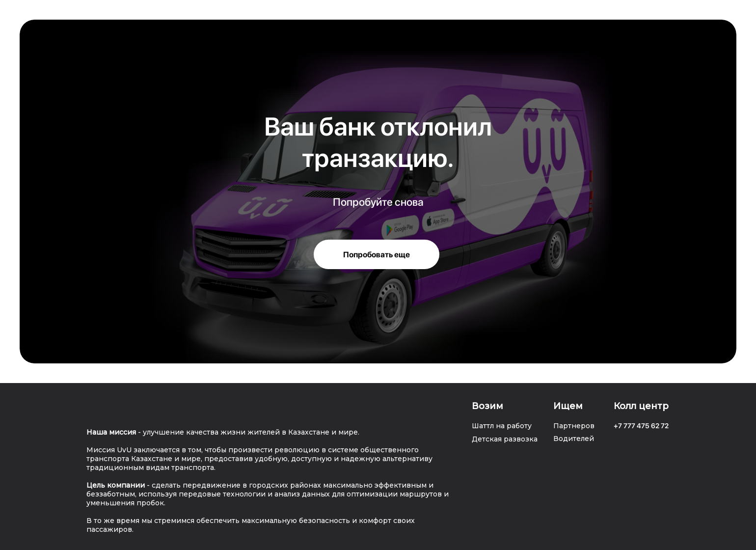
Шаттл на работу (502, 426)
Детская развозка (505, 439)
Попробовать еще (377, 255)
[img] (101, 408)
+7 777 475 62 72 (641, 426)
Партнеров (574, 426)
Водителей (574, 439)
